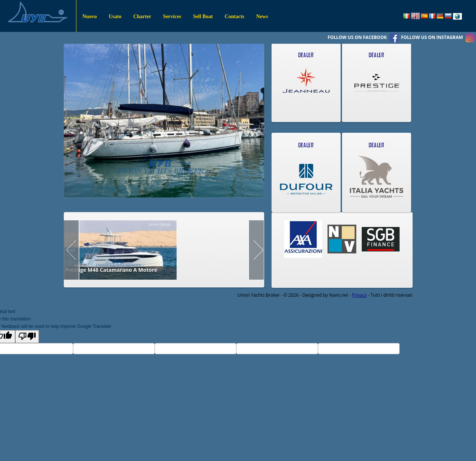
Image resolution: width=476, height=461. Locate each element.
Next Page (256, 250)
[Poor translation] (27, 337)
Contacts (235, 17)
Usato (115, 17)
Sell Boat (203, 17)
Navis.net (339, 295)
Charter (142, 17)
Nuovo (90, 17)
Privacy (360, 295)
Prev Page (72, 250)
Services (172, 17)
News (262, 17)
